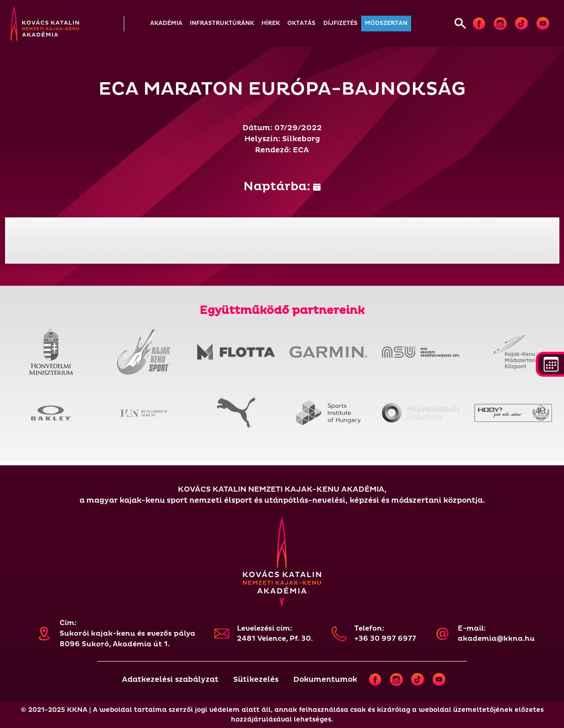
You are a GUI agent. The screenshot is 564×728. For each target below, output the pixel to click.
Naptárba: (282, 187)
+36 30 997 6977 (385, 639)
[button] (166, 24)
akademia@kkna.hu (496, 639)
